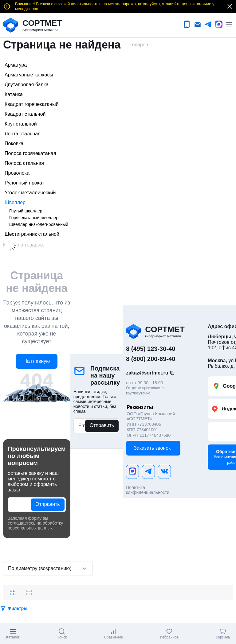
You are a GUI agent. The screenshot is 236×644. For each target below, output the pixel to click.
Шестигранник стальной (32, 234)
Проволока (17, 173)
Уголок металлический (30, 193)
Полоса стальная (24, 163)
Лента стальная (23, 134)
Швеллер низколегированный (39, 224)
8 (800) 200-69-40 (151, 359)
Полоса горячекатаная (30, 153)
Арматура (16, 65)
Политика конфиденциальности (148, 490)
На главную (37, 361)
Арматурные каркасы (29, 75)
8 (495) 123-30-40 (151, 349)
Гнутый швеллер (26, 211)
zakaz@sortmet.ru (147, 373)
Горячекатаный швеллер (34, 218)
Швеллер (15, 202)
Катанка (14, 94)
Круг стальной (21, 124)
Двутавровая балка (27, 85)
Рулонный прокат (24, 183)
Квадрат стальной (25, 114)
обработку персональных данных (35, 526)
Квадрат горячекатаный (31, 104)
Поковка (14, 144)
